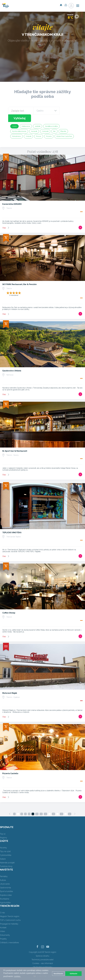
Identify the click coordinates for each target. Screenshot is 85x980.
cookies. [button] (17, 976)
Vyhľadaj (68, 111)
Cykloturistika (6, 848)
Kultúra (3, 873)
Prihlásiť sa (66, 5)
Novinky (3, 840)
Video (3, 924)
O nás (2, 905)
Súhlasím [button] (73, 974)
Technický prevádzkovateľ (42, 952)
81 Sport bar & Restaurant (15, 443)
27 (62, 806)
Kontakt (3, 920)
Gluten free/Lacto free (64, 129)
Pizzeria (49, 129)
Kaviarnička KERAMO (12, 196)
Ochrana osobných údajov (42, 963)
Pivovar (39, 129)
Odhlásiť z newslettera (9, 935)
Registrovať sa (61, 5)
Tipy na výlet (5, 844)
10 (37, 806)
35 (70, 806)
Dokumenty (5, 927)
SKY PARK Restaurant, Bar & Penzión (19, 277)
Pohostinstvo (16, 129)
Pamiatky (4, 869)
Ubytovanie (5, 876)
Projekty (3, 931)
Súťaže (3, 851)
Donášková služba (51, 119)
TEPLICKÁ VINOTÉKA (12, 525)
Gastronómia (5, 880)
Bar (54, 124)
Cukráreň (45, 124)
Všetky (14, 119)
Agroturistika (5, 895)
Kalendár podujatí (7, 855)
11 (41, 806)
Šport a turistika (6, 884)
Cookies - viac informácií (43, 956)
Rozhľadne (5, 891)
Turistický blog (6, 859)
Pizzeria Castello (10, 766)
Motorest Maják (10, 685)
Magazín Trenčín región (10, 909)
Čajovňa (63, 124)
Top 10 (3, 826)
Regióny (3, 830)
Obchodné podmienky (43, 959)
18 (53, 806)
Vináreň (28, 129)
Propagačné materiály (9, 916)
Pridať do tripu (80, 220)
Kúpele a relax (6, 888)
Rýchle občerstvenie (19, 124)
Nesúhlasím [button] (58, 974)
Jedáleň (38, 119)
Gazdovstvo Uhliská (12, 363)
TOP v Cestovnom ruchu (10, 913)
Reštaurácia (26, 119)
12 (45, 806)
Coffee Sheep (9, 605)
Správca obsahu (42, 948)
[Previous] (10, 806)
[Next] (75, 806)
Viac (4, 220)
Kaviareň (34, 124)
